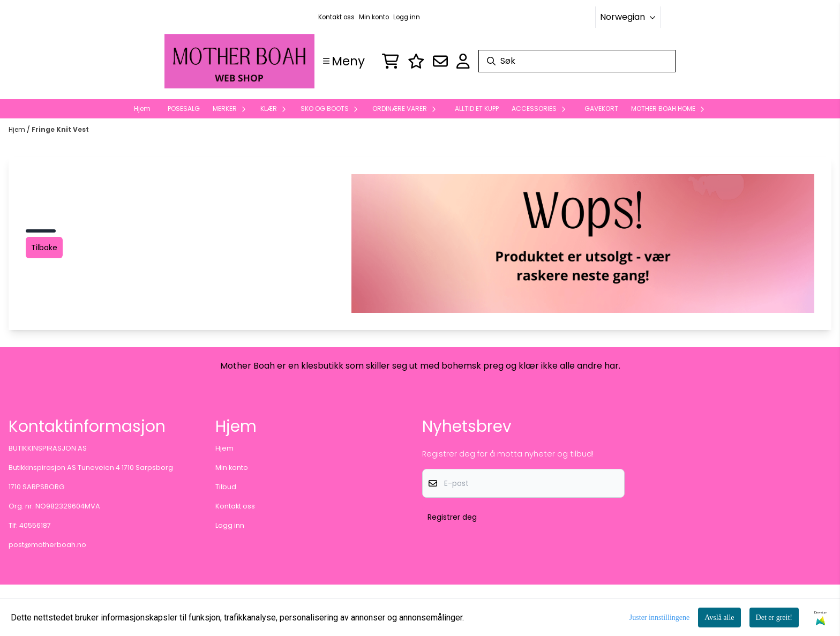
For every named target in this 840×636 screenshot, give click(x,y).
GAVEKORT (601, 109)
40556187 (35, 525)
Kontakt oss (336, 17)
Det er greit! (774, 618)
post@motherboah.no (47, 545)
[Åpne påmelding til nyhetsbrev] (440, 61)
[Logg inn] (416, 61)
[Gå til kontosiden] (463, 61)
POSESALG (184, 109)
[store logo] (239, 61)
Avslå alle (719, 618)
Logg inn (407, 17)
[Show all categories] (344, 61)
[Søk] (577, 61)
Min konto (374, 17)
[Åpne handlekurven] (391, 61)
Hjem (18, 129)
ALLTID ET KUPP (477, 109)
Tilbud (226, 487)
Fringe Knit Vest (60, 129)
